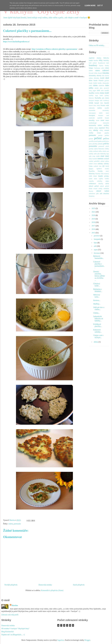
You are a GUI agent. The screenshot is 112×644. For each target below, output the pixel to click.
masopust (92, 115)
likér (102, 103)
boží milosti (93, 63)
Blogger (87, 640)
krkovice (91, 98)
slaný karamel (93, 159)
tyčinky (106, 176)
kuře (101, 100)
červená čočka (93, 73)
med (108, 115)
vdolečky (100, 181)
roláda (91, 151)
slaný (107, 156)
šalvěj (107, 166)
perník (96, 141)
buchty (107, 66)
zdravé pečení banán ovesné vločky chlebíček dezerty (99, 189)
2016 (94, 229)
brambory (93, 65)
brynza (101, 66)
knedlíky (92, 93)
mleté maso (105, 120)
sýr (103, 166)
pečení (98, 138)
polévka (106, 144)
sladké (98, 156)
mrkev (100, 125)
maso (107, 113)
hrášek (95, 83)
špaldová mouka (103, 169)
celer (103, 68)
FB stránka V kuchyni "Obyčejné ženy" (15, 629)
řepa (108, 154)
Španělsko (92, 171)
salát (90, 156)
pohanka (100, 144)
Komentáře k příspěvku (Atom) (52, 590)
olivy (90, 130)
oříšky (101, 130)
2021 (94, 212)
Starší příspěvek (79, 585)
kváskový (106, 100)
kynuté (97, 103)
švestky (100, 171)
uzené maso (93, 179)
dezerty (99, 76)
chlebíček (101, 86)
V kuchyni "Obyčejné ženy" (43, 11)
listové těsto (93, 105)
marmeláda (92, 110)
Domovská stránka (45, 585)
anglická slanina (95, 58)
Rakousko (101, 149)
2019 (94, 219)
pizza (90, 144)
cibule (107, 68)
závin (107, 184)
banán (91, 60)
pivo (108, 141)
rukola (104, 151)
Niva (107, 128)
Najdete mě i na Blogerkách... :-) (13, 635)
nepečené (102, 128)
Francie (101, 81)
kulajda (97, 100)
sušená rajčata (105, 161)
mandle (107, 108)
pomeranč (101, 146)
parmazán (17, 524)
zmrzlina (106, 194)
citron (91, 71)
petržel (104, 141)
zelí (101, 194)
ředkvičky (103, 154)
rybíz (95, 154)
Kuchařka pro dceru (102, 98)
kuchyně (91, 100)
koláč (107, 93)
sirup (94, 156)
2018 (94, 222)
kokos (102, 93)
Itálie (107, 85)
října (96, 243)
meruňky (92, 120)
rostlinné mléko (98, 151)
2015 (94, 233)
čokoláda (106, 73)
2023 (94, 208)
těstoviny (92, 174)
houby (91, 83)
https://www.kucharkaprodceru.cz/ (16, 42)
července (97, 253)
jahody (97, 88)
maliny (100, 108)
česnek (100, 73)
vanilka (107, 179)
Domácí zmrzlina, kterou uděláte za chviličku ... (99, 276)
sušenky (100, 164)
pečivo (106, 138)
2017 (94, 226)
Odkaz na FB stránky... (97, 45)
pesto (100, 141)
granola (107, 81)
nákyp (96, 128)
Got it (100, 6)
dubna (96, 342)
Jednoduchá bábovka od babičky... (98, 319)
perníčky (91, 141)
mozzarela (106, 123)
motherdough (93, 123)
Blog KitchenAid (7, 632)
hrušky (100, 83)
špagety (91, 169)
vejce (107, 181)
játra (101, 88)
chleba (95, 85)
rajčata (96, 149)
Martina (15, 605)
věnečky (101, 184)
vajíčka (101, 179)
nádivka (91, 128)
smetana (100, 159)
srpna (96, 250)
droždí (102, 78)
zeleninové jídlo (94, 194)
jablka (91, 88)
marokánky (106, 110)
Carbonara (97, 68)
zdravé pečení (94, 186)
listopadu (97, 239)
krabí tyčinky (104, 96)
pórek (107, 146)
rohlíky (107, 149)
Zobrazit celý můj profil (10, 615)
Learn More (90, 6)
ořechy (96, 130)
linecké (107, 103)
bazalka (96, 60)
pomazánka (93, 146)
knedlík (107, 91)
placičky (95, 144)
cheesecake (106, 83)
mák (108, 105)
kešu (102, 91)
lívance (103, 105)
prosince (97, 236)
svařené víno (97, 166)
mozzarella (92, 125)
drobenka (96, 78)
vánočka (91, 181)
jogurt (94, 91)
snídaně (106, 159)
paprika (107, 133)
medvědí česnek (103, 118)
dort (103, 76)
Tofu (102, 174)
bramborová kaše (104, 63)
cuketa (11, 524)
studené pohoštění (94, 161)
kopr (97, 96)
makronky (92, 108)
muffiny (106, 125)
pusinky (91, 149)
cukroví (106, 70)
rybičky (91, 154)
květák (91, 103)
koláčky (91, 96)
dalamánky (92, 76)
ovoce (99, 133)
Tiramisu (98, 174)
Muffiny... (97, 304)
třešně (95, 176)
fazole (95, 81)
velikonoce (92, 184)
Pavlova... (97, 300)
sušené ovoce (93, 164)
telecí (107, 171)
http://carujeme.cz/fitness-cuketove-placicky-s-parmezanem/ (55, 49)
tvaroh (100, 176)
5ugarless (61, 640)
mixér (98, 120)
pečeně (91, 139)
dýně (107, 78)
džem (91, 81)
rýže (98, 154)
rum (108, 151)
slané (102, 156)
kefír (99, 90)
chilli (90, 86)
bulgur (91, 68)
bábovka (106, 58)
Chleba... (97, 313)
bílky (101, 60)
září (95, 246)
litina (98, 105)
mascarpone (92, 113)
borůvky (106, 60)
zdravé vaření (103, 191)
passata (100, 135)
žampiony (92, 196)
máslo (101, 113)
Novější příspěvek (11, 585)
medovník (92, 118)
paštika (107, 135)
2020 (94, 215)
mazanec (101, 115)
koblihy (97, 93)
